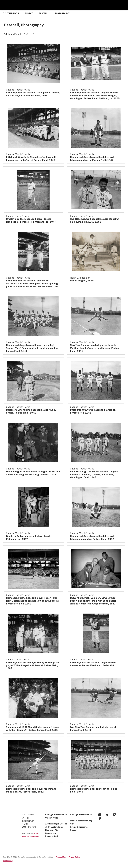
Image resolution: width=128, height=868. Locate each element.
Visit (72, 824)
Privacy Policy (74, 857)
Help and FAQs (52, 830)
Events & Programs (79, 827)
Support (74, 830)
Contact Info (51, 833)
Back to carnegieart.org (81, 821)
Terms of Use (61, 857)
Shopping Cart (52, 836)
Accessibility (8, 861)
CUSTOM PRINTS (11, 14)
